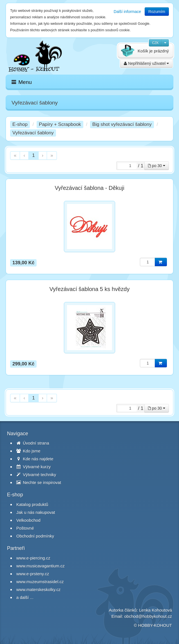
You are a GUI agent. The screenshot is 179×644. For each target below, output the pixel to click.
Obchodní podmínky (35, 536)
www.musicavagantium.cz (41, 566)
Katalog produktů (32, 504)
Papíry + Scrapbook (60, 124)
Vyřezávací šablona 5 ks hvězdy (90, 289)
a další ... (25, 597)
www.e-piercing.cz (33, 558)
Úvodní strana (33, 443)
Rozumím (157, 12)
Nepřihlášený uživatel (146, 63)
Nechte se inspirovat (39, 482)
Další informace (127, 12)
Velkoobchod (28, 520)
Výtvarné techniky (36, 475)
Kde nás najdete (35, 459)
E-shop (20, 124)
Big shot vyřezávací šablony (122, 124)
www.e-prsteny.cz (33, 574)
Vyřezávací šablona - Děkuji (89, 188)
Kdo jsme (28, 451)
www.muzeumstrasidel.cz (40, 582)
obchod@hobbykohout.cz (148, 616)
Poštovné (25, 528)
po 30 (157, 166)
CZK (155, 43)
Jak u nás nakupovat (36, 512)
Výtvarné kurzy (33, 467)
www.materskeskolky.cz (38, 589)
